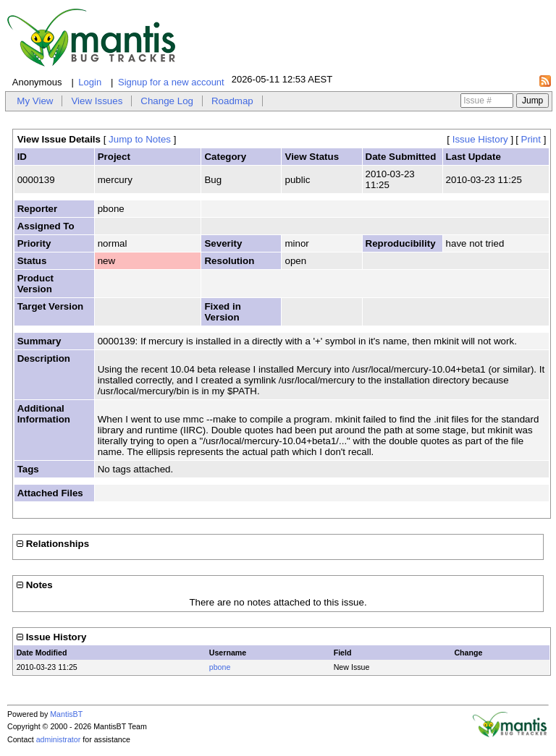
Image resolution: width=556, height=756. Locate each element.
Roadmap (232, 101)
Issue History (480, 139)
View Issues (97, 101)
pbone (220, 667)
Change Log (167, 101)
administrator (59, 739)
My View (35, 101)
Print (531, 139)
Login (90, 82)
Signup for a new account (171, 82)
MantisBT (66, 714)
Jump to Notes (140, 139)
